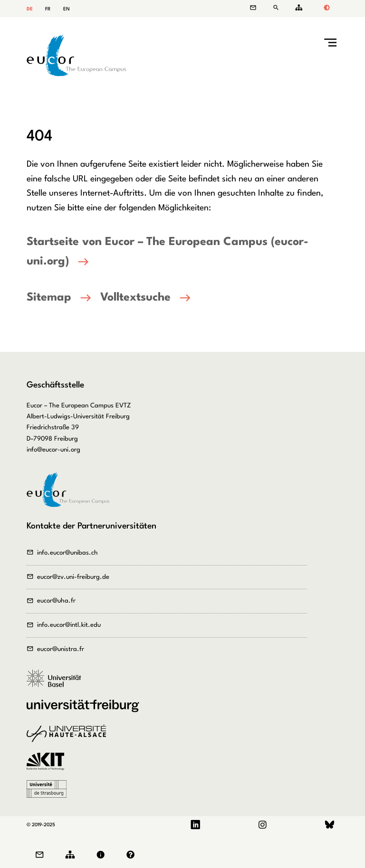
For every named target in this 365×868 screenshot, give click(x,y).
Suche (278, 8)
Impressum (103, 855)
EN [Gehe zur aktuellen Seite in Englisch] (67, 9)
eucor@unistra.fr (61, 649)
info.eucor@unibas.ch (67, 553)
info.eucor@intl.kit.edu (69, 625)
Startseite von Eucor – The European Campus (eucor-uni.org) (168, 252)
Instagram (262, 825)
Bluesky (330, 825)
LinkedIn (196, 825)
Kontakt (258, 8)
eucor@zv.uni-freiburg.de (73, 577)
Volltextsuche (135, 298)
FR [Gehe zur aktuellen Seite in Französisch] (48, 9)
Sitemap (297, 8)
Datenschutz (133, 855)
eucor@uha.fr (56, 601)
